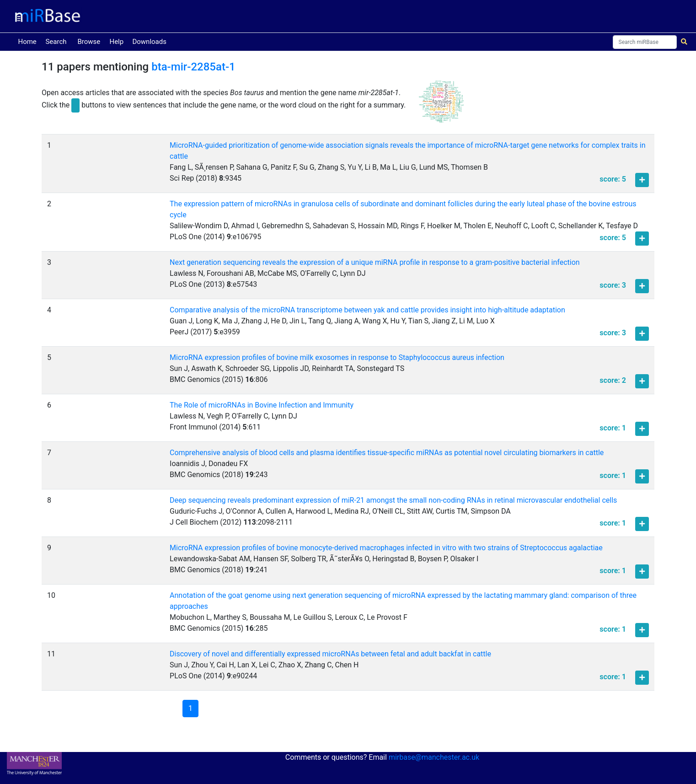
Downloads (149, 42)
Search (56, 42)
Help (116, 42)
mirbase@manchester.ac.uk (434, 757)
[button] (441, 105)
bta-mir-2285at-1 (193, 67)
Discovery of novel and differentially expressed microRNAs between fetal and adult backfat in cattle (330, 654)
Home (29, 41)
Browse (89, 42)
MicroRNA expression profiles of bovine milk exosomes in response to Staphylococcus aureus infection (337, 357)
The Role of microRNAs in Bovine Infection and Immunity (262, 405)
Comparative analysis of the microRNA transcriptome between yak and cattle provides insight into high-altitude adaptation (367, 310)
